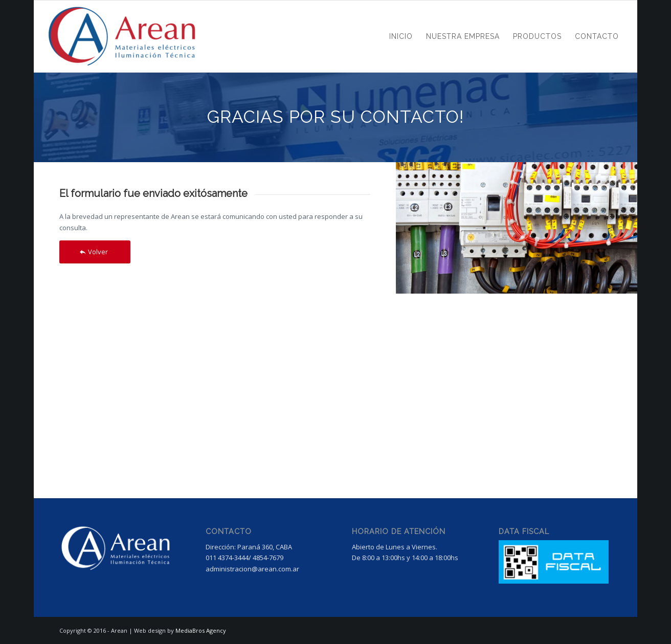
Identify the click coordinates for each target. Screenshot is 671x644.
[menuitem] (401, 36)
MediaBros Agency (201, 630)
